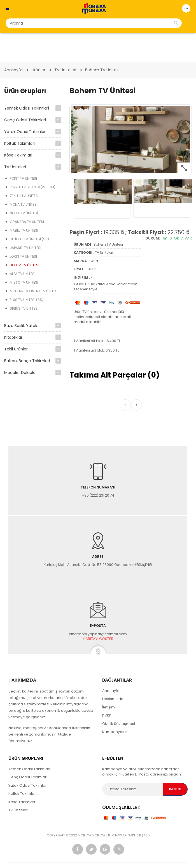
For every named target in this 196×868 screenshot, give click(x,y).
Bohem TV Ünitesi (25, 265)
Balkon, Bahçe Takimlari (27, 361)
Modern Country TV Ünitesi (34, 291)
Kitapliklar (13, 337)
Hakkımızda (113, 699)
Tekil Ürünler (16, 349)
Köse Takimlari (18, 155)
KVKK (107, 715)
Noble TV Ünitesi (24, 213)
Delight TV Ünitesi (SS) (29, 239)
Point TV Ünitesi (23, 178)
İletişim (109, 707)
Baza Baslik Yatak (21, 326)
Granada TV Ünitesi (27, 222)
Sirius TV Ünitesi (24, 308)
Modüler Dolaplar (21, 373)
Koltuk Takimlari (19, 143)
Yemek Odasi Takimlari (27, 108)
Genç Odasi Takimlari (25, 120)
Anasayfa (111, 691)
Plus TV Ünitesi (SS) (27, 300)
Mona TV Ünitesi (24, 204)
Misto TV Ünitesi (24, 282)
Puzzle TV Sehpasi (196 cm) (33, 187)
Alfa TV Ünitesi (23, 274)
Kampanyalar (115, 732)
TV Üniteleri (15, 167)
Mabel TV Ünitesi (24, 230)
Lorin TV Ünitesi (23, 256)
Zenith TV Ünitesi (24, 196)
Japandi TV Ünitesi (25, 248)
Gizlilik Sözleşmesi (119, 724)
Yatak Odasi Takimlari (25, 132)
